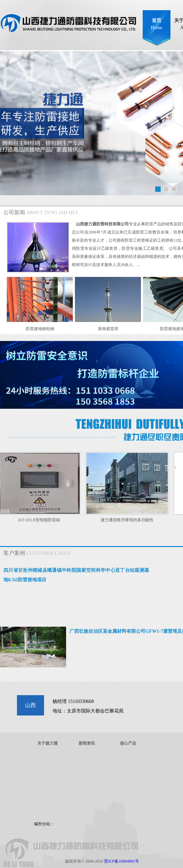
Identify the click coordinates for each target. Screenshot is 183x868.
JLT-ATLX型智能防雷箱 (40, 520)
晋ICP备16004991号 (121, 861)
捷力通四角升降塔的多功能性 (128, 520)
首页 (157, 24)
